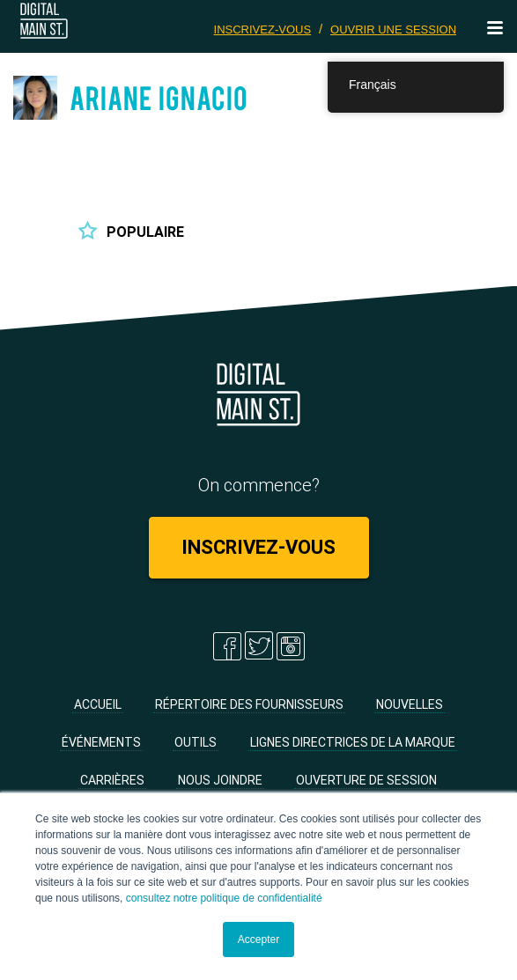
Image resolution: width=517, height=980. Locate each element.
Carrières (112, 780)
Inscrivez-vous (263, 29)
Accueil (98, 704)
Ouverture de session (366, 780)
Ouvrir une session (393, 29)
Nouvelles (410, 704)
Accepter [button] (258, 939)
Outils (196, 742)
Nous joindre (220, 780)
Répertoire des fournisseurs (249, 704)
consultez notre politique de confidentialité (224, 898)
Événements (101, 742)
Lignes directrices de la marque (353, 742)
